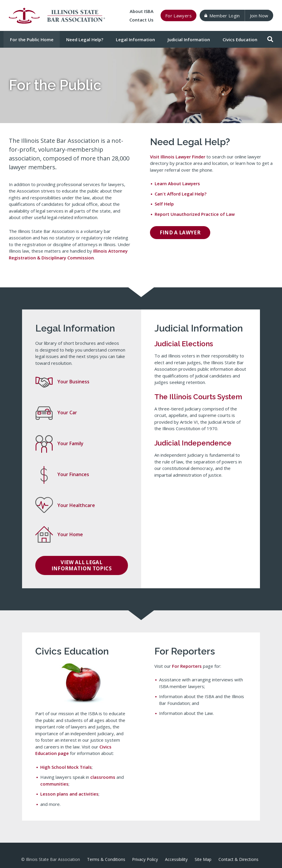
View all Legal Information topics (82, 565)
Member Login (222, 16)
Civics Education (240, 39)
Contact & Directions (238, 859)
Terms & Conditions (106, 859)
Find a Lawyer (180, 232)
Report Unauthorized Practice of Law (195, 214)
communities (54, 784)
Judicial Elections (184, 344)
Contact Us (141, 20)
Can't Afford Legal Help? (181, 194)
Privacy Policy (145, 859)
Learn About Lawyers (177, 183)
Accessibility (176, 859)
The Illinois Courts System (198, 397)
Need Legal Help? (85, 39)
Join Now (259, 16)
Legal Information (135, 39)
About (142, 11)
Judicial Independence (193, 443)
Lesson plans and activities (69, 794)
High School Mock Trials (66, 767)
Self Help (164, 204)
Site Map (203, 859)
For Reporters (187, 666)
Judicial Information (189, 39)
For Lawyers (178, 16)
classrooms (103, 777)
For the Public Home (32, 39)
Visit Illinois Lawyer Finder (178, 157)
